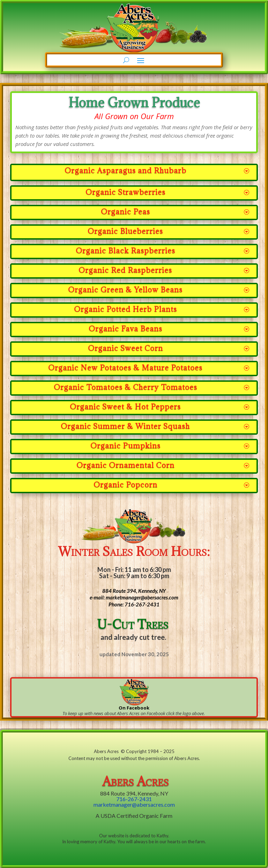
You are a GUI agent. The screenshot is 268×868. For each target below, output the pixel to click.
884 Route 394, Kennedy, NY (134, 591)
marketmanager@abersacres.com (134, 804)
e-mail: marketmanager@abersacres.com (134, 597)
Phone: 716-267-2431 (134, 604)
